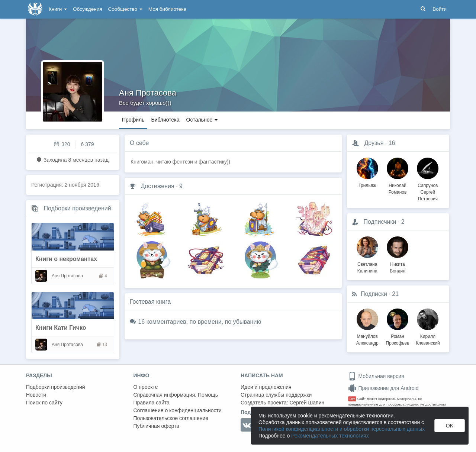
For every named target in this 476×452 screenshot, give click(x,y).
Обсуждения (87, 9)
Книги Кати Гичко (61, 328)
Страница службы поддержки (276, 395)
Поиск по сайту (44, 403)
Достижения (157, 186)
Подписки (374, 294)
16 (392, 143)
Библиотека (165, 120)
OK (450, 426)
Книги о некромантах (66, 259)
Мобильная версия (376, 376)
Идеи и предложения (266, 387)
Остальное (202, 120)
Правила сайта (152, 403)
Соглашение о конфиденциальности (178, 410)
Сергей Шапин (307, 403)
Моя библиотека (167, 9)
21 (395, 294)
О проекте (146, 387)
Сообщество (125, 9)
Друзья (374, 143)
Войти (440, 9)
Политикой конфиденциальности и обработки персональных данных (342, 429)
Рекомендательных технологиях (330, 436)
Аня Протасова (148, 93)
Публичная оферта (157, 426)
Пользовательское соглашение (171, 418)
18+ (352, 399)
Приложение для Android (383, 388)
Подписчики (380, 222)
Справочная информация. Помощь (176, 395)
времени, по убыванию (230, 322)
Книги (58, 9)
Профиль (133, 120)
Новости (36, 395)
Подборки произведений (77, 208)
